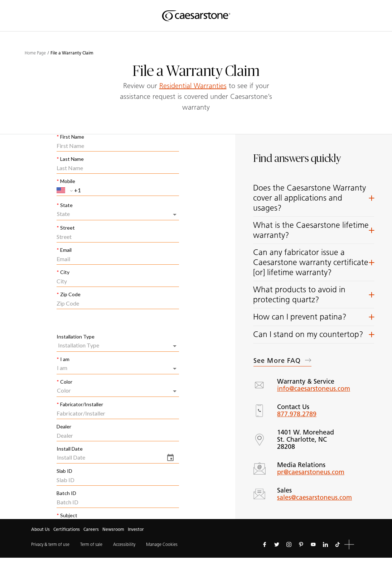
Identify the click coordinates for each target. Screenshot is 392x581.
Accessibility (124, 544)
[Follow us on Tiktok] (338, 544)
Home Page (35, 53)
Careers (91, 529)
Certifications (67, 529)
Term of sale (91, 544)
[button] (314, 198)
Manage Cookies (162, 544)
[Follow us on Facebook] (265, 544)
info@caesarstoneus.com (314, 389)
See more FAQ (282, 361)
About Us (40, 529)
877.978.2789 (297, 414)
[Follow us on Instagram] (289, 544)
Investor (136, 529)
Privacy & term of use (50, 544)
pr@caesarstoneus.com (311, 472)
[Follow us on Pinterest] (301, 544)
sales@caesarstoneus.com (314, 498)
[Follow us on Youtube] (313, 544)
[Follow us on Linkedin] (325, 544)
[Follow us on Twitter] (277, 544)
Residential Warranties (193, 86)
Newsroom (113, 529)
